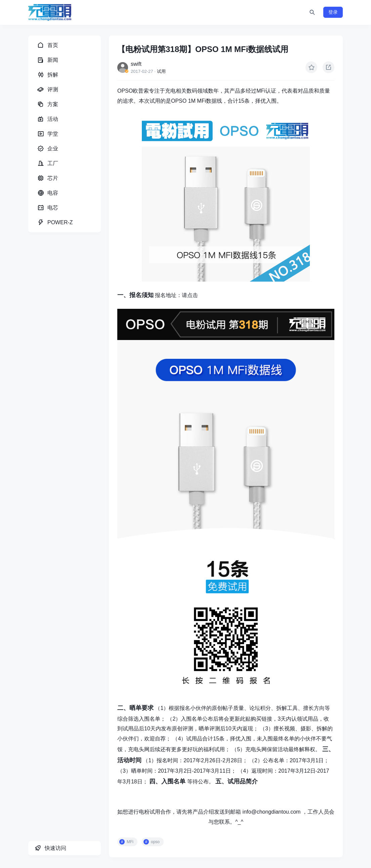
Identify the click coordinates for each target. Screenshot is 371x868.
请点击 (190, 295)
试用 (161, 71)
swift (136, 64)
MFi (130, 842)
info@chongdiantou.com (272, 812)
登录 (333, 12)
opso (155, 842)
